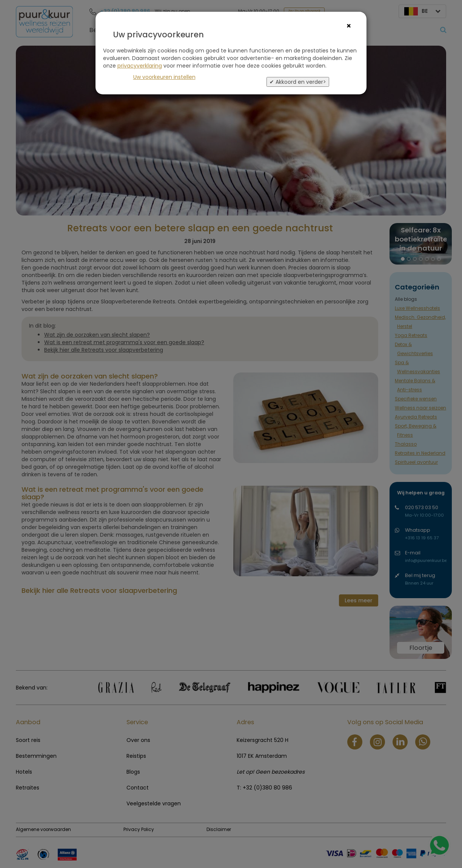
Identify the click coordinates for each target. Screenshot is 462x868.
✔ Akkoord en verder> (298, 82)
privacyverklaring (140, 66)
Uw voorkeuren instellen (164, 77)
